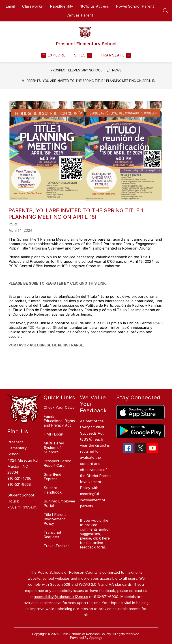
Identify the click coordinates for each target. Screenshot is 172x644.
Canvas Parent (80, 15)
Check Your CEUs (59, 407)
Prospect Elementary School (76, 70)
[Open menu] (53, 55)
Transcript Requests (52, 535)
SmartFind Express (52, 477)
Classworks (32, 6)
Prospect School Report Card (58, 463)
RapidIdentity (62, 6)
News (117, 70)
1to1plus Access (95, 6)
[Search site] (166, 11)
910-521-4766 (19, 478)
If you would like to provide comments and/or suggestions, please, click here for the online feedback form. (95, 534)
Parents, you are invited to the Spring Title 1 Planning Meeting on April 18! (91, 81)
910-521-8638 (19, 484)
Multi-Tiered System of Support (54, 448)
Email (10, 6)
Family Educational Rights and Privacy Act (59, 421)
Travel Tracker (56, 546)
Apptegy (96, 638)
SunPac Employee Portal (59, 503)
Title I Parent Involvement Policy (55, 519)
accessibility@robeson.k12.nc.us (61, 597)
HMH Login (53, 434)
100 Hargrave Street (46, 327)
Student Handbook (53, 490)
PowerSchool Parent (135, 6)
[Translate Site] (115, 55)
